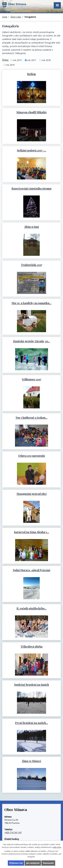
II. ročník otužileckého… (32, 608)
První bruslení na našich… (32, 723)
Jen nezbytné (33, 863)
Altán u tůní (31, 227)
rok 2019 (10, 65)
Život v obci (16, 17)
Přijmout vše (16, 863)
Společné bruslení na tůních (32, 685)
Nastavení (48, 863)
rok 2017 (32, 60)
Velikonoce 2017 (31, 379)
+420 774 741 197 (13, 833)
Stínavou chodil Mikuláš (31, 112)
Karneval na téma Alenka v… (32, 532)
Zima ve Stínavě (32, 761)
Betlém (31, 74)
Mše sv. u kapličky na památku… (31, 303)
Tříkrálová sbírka (32, 646)
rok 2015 (17, 60)
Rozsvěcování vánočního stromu (31, 188)
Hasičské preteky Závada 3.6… (32, 341)
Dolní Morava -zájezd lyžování (32, 570)
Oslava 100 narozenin (32, 456)
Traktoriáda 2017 (32, 265)
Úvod (5, 17)
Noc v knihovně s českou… (31, 417)
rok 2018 (46, 60)
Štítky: (5, 60)
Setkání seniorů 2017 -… (32, 150)
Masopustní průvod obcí (32, 494)
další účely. (57, 847)
